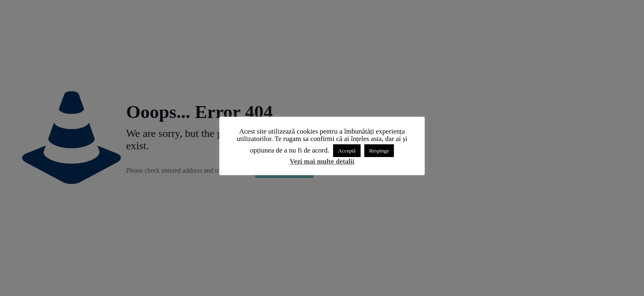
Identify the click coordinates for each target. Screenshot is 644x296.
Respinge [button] (379, 151)
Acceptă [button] (347, 151)
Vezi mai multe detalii (322, 161)
